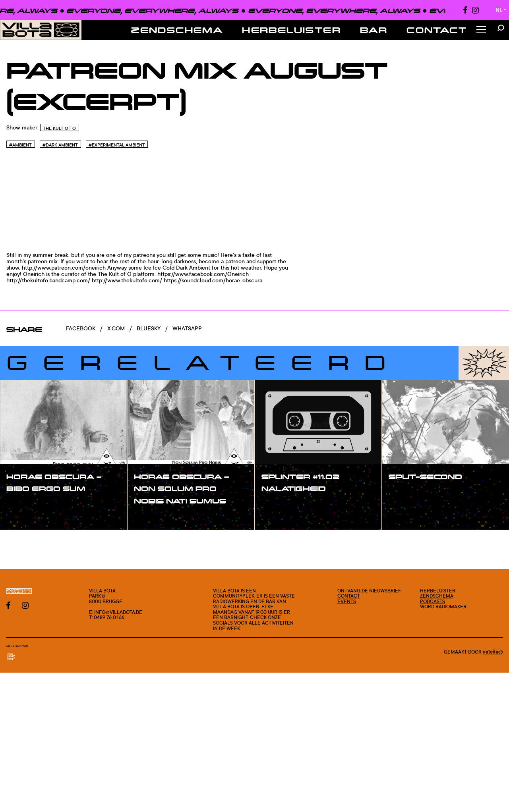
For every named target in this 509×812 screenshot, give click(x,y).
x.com (116, 328)
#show (24, 505)
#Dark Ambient (60, 145)
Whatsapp (187, 328)
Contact (437, 30)
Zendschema (177, 30)
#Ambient (20, 145)
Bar (374, 30)
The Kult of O (59, 128)
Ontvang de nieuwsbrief (369, 591)
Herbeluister (291, 30)
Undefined (493, 652)
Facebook (81, 328)
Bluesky (149, 328)
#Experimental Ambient (117, 145)
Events (347, 601)
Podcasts (433, 601)
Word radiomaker (443, 607)
